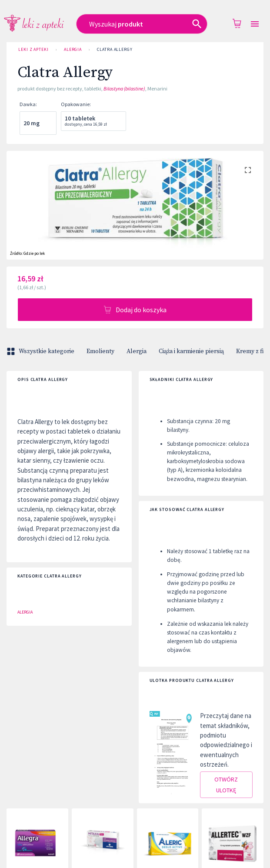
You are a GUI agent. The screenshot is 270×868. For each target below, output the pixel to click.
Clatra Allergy (115, 50)
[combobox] (142, 24)
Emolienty (100, 351)
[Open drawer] (255, 24)
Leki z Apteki (33, 50)
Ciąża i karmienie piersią (191, 351)
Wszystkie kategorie (41, 351)
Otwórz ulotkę (227, 785)
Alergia (73, 50)
